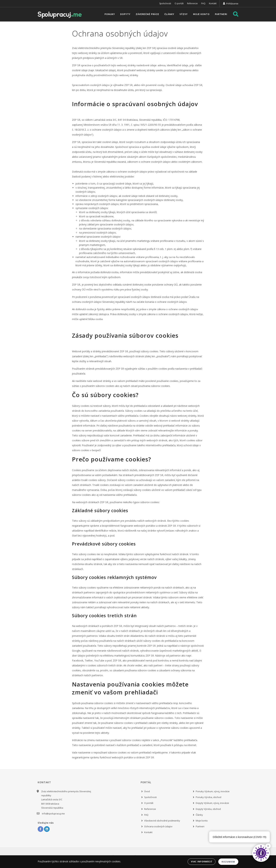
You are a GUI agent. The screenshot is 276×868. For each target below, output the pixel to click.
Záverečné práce (146, 14)
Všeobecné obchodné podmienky (162, 821)
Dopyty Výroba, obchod (208, 809)
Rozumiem (228, 862)
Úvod (147, 791)
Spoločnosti (165, 3)
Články (168, 14)
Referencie (192, 3)
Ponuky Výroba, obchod (208, 797)
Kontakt (213, 3)
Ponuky (108, 14)
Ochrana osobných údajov (158, 826)
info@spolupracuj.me (53, 814)
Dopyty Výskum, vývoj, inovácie (212, 803)
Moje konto (201, 14)
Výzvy (183, 14)
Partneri (221, 14)
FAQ (203, 3)
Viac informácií (202, 862)
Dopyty (124, 14)
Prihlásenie (232, 4)
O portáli (179, 3)
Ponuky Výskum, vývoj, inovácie (213, 791)
